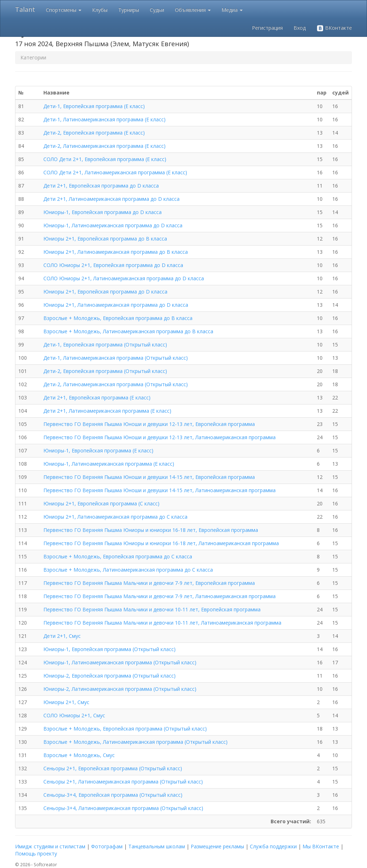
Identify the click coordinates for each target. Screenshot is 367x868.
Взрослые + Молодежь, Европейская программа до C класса (118, 556)
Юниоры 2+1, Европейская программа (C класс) (101, 503)
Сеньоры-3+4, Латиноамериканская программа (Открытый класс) (123, 808)
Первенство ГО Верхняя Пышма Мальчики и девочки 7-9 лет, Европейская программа (149, 583)
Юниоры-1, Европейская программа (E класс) (98, 450)
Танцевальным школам (157, 846)
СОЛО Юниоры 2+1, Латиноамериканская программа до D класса (124, 278)
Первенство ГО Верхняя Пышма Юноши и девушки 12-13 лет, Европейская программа (149, 424)
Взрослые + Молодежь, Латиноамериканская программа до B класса (128, 331)
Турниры (129, 10)
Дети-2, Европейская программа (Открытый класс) (105, 371)
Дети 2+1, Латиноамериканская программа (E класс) (107, 411)
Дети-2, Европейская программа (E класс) (94, 133)
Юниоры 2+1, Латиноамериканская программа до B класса (116, 252)
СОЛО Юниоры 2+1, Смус (74, 715)
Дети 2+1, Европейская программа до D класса (101, 186)
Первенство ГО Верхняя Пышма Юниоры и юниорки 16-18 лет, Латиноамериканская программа (161, 543)
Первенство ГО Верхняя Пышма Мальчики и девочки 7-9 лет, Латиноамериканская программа (159, 596)
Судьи (157, 10)
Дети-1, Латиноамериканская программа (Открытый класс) (116, 358)
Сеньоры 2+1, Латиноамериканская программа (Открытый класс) (123, 782)
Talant (25, 9)
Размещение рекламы (217, 846)
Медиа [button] (232, 10)
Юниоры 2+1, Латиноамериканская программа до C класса (115, 517)
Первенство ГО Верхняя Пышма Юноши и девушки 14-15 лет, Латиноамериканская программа (159, 490)
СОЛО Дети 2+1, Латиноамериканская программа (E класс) (115, 172)
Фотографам (107, 846)
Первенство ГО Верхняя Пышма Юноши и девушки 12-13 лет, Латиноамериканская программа (159, 437)
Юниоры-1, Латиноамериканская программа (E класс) (109, 464)
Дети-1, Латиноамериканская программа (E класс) (104, 119)
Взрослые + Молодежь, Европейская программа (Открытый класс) (125, 729)
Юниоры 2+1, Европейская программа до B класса (105, 239)
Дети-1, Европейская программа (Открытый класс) (105, 345)
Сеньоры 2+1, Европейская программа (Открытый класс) (113, 768)
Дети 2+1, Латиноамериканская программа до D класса (111, 199)
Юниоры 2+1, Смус (66, 702)
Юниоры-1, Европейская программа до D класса (103, 212)
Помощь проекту (36, 854)
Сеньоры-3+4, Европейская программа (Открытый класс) (113, 795)
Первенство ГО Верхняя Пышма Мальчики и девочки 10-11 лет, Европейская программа (152, 609)
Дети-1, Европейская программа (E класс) (94, 106)
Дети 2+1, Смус (62, 636)
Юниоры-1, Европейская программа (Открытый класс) (109, 649)
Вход (300, 28)
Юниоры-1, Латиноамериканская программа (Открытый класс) (120, 662)
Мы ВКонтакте (321, 846)
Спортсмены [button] (64, 10)
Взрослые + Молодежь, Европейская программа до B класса (118, 318)
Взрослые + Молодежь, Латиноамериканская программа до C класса (128, 570)
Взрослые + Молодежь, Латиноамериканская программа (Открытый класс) (135, 742)
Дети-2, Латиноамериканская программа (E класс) (104, 146)
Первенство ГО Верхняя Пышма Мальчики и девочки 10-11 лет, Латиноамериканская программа (162, 623)
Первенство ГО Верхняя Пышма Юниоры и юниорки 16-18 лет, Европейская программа (151, 530)
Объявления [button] (193, 10)
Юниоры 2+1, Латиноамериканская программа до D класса (116, 305)
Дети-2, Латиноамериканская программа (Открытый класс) (116, 384)
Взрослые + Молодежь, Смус (79, 755)
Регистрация (267, 28)
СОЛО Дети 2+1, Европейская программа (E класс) (105, 159)
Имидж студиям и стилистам (50, 846)
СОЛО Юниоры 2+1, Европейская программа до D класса (113, 265)
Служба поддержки (273, 846)
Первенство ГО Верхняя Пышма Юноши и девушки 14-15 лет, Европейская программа (149, 477)
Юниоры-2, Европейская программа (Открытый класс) (109, 676)
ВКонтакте (334, 28)
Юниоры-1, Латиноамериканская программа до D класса (113, 225)
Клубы (100, 10)
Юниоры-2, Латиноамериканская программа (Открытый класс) (120, 689)
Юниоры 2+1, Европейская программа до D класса (105, 292)
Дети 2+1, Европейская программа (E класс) (97, 397)
